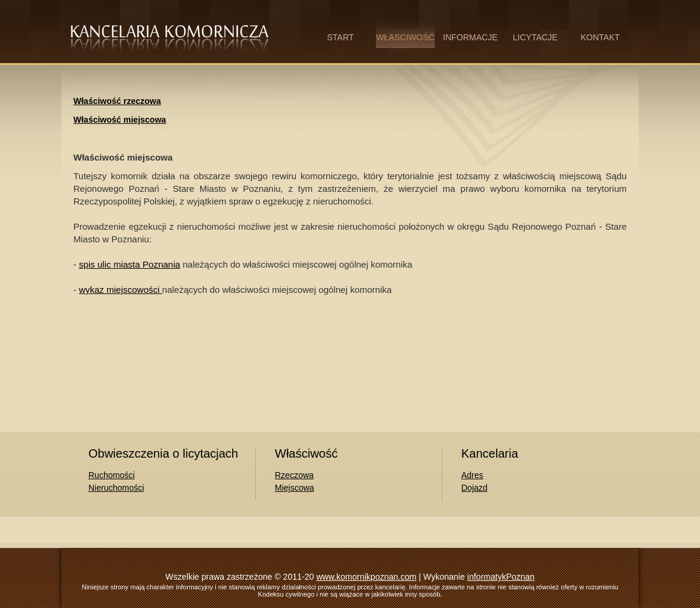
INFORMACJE (471, 37)
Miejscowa (294, 488)
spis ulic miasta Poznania (129, 264)
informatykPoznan (501, 577)
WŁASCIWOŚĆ (405, 37)
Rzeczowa (294, 475)
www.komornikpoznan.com (367, 577)
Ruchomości (112, 475)
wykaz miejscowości (120, 290)
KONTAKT (600, 37)
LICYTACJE (535, 37)
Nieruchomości (116, 488)
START (341, 37)
